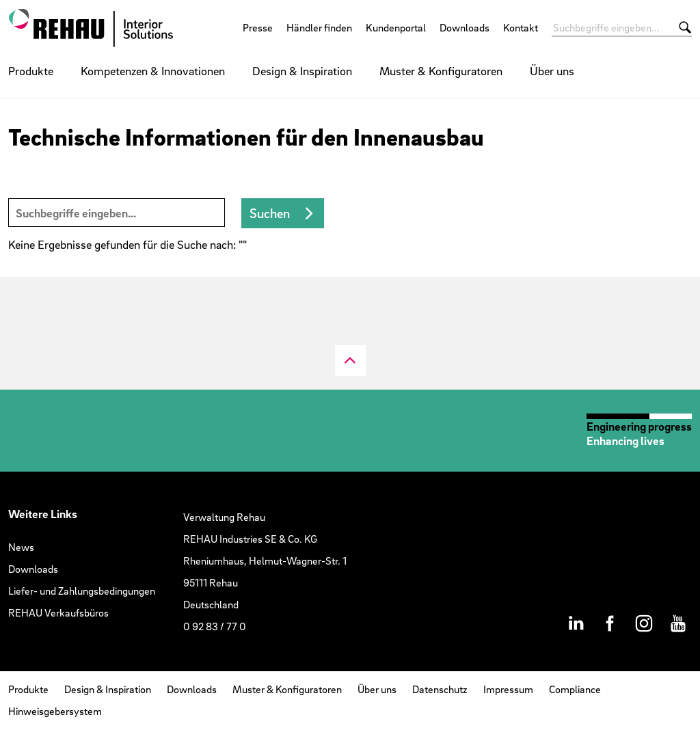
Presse (258, 27)
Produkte (31, 71)
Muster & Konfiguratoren (441, 71)
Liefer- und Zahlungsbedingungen (82, 591)
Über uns (552, 71)
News (21, 547)
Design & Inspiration (302, 71)
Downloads (465, 27)
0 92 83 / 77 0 (215, 626)
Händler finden (319, 27)
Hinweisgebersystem (55, 711)
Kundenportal (396, 27)
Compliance (575, 689)
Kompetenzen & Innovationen (153, 71)
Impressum (508, 689)
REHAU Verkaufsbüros (58, 612)
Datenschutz (440, 689)
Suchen (270, 213)
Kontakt (521, 27)
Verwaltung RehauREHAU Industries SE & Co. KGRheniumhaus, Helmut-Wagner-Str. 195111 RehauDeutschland (265, 560)
